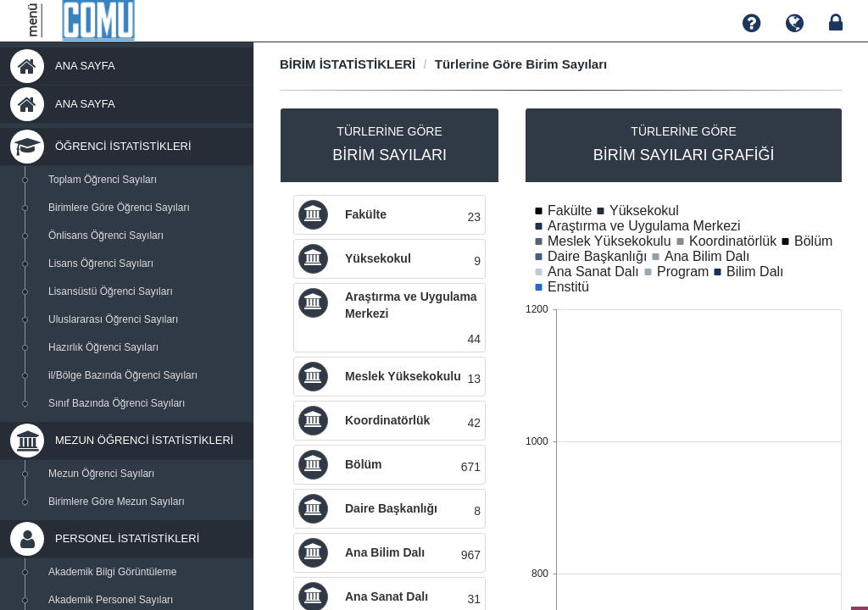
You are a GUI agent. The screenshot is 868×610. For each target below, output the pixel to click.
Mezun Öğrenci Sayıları (101, 474)
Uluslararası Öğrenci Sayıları (113, 319)
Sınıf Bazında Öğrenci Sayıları (117, 403)
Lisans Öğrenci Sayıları (101, 263)
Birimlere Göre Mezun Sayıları (117, 502)
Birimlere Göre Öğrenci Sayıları (119, 208)
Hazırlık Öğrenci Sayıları (103, 347)
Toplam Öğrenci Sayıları (103, 180)
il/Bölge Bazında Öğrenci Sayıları (123, 375)
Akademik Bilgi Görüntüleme (112, 572)
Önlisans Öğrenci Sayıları (106, 236)
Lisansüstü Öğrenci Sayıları (111, 291)
